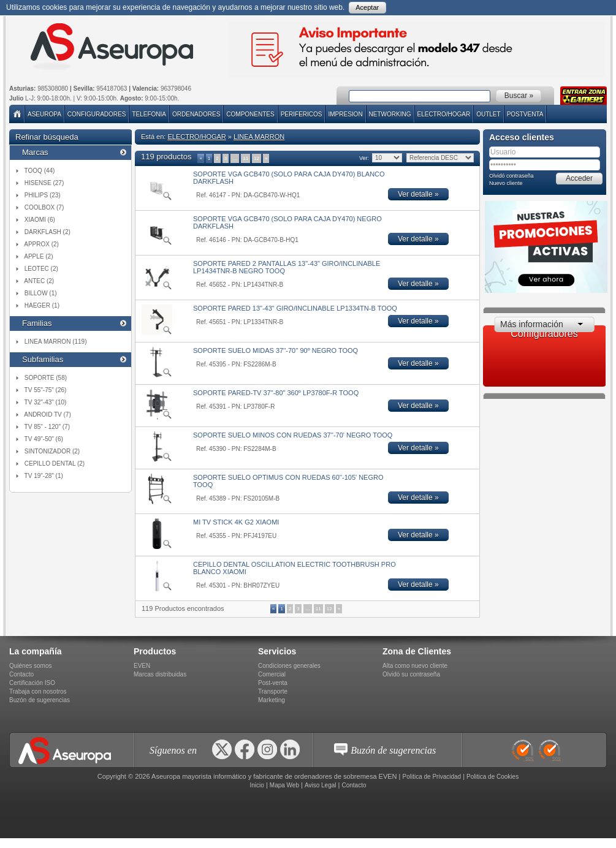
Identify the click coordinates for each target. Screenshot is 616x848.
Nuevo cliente (506, 183)
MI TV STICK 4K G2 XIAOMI (236, 522)
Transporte (273, 691)
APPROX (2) (41, 244)
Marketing (272, 700)
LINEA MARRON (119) (56, 342)
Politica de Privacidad (432, 777)
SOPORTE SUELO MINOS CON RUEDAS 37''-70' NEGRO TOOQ (293, 435)
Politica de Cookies (492, 777)
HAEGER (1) (42, 305)
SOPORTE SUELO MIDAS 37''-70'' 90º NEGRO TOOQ (276, 350)
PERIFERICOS (302, 114)
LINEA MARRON (259, 137)
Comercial (272, 674)
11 (245, 158)
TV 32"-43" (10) (46, 402)
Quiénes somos (30, 666)
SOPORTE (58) (46, 378)
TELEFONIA (149, 114)
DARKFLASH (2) (48, 232)
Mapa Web (284, 785)
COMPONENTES (250, 114)
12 (257, 158)
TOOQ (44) (40, 171)
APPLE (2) (38, 256)
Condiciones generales (289, 666)
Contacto (21, 674)
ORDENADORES (196, 114)
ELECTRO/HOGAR (444, 114)
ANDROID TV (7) (48, 415)
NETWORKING (390, 114)
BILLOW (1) (41, 293)
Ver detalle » (418, 194)
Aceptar (367, 7)
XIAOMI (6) (40, 220)
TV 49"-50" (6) (44, 439)
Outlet (488, 114)
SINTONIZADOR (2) (52, 451)
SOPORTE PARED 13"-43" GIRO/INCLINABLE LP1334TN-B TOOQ (295, 308)
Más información (532, 324)
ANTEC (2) (39, 281)
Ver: (364, 158)
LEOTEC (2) (41, 269)
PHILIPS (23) (43, 195)
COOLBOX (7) (44, 207)
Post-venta (273, 683)
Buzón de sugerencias (40, 700)
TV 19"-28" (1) (44, 476)
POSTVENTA (525, 114)
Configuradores (97, 114)
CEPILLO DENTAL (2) (55, 464)
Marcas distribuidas (160, 674)
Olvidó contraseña (511, 176)
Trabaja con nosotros (38, 691)
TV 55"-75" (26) (46, 390)
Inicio (257, 785)
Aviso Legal (321, 785)
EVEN (142, 666)
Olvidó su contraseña (411, 674)
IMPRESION (345, 114)
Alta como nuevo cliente (415, 666)
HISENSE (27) (44, 183)
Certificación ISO (32, 683)
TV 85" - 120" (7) (47, 427)
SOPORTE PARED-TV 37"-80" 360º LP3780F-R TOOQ (276, 393)
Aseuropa (44, 114)
